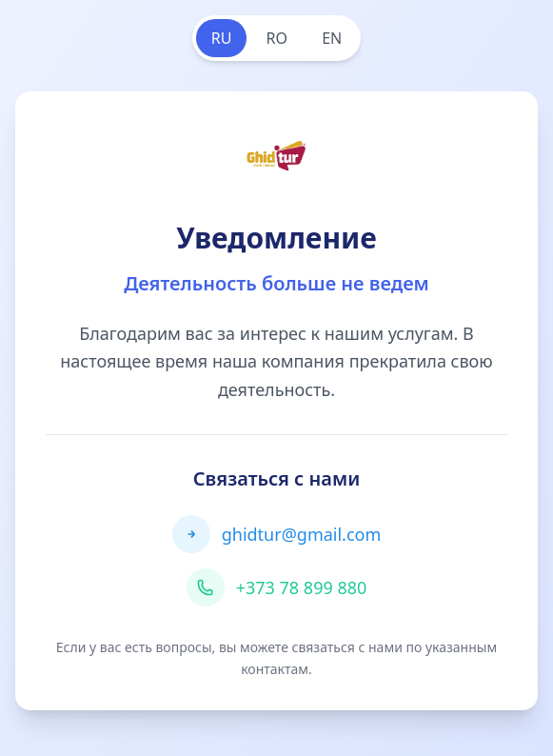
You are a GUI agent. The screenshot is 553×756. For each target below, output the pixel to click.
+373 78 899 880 (302, 587)
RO (277, 38)
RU (222, 38)
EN (332, 38)
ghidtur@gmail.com (302, 534)
